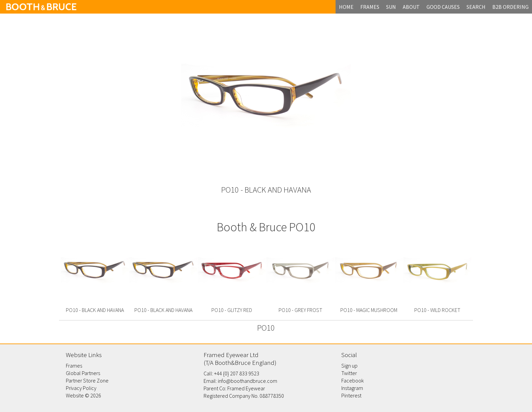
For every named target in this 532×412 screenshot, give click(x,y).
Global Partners (83, 373)
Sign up (349, 366)
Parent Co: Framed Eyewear (234, 388)
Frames (74, 366)
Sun (391, 7)
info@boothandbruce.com (248, 381)
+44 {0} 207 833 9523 (237, 373)
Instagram (352, 388)
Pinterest (351, 395)
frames (370, 7)
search (476, 7)
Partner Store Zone (87, 380)
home (346, 7)
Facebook (353, 380)
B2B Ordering (510, 7)
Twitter (349, 373)
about (411, 7)
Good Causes (443, 7)
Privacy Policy (81, 388)
